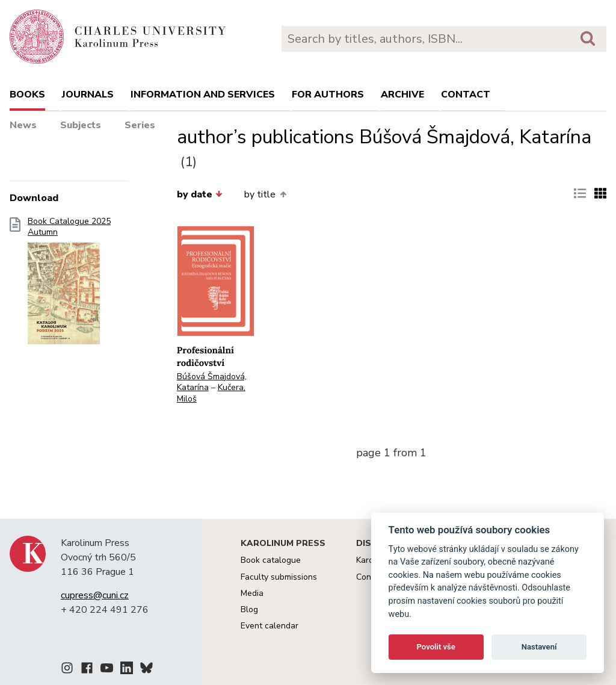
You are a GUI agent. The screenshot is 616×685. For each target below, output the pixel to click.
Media (252, 593)
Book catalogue (271, 560)
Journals (88, 95)
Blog (249, 609)
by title (265, 194)
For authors (328, 95)
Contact (466, 95)
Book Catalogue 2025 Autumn (69, 285)
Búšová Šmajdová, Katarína (212, 382)
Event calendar (269, 626)
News (23, 125)
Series (140, 125)
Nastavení (539, 647)
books (27, 95)
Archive (402, 95)
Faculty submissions (279, 577)
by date (200, 194)
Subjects (81, 125)
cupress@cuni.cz (95, 595)
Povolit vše (436, 647)
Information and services (203, 95)
